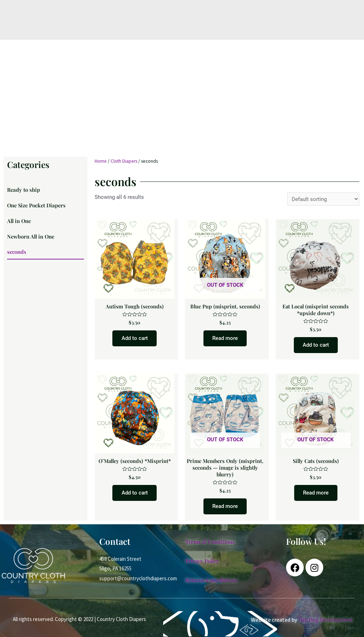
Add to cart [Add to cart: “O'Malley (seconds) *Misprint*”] (135, 496)
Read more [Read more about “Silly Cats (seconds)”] (316, 496)
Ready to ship (24, 190)
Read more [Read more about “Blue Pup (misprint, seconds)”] (225, 340)
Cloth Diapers (125, 161)
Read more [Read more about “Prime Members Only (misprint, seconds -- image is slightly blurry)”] (225, 510)
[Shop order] (323, 199)
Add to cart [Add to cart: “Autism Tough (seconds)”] (135, 340)
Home (101, 161)
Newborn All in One (32, 239)
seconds (17, 255)
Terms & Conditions (210, 546)
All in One (20, 223)
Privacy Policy (203, 565)
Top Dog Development (326, 624)
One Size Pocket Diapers (37, 206)
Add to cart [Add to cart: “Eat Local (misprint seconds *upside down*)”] (316, 346)
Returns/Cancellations (213, 585)
